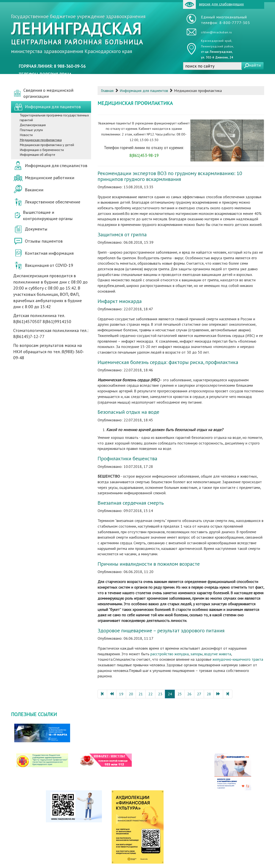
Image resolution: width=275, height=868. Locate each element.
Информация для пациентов (144, 91)
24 (170, 694)
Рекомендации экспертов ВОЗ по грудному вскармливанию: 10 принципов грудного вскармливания (170, 176)
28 (209, 694)
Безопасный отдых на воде (128, 412)
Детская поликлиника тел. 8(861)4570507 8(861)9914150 (42, 319)
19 (121, 694)
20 (131, 694)
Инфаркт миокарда (120, 301)
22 (150, 694)
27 (199, 694)
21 (141, 694)
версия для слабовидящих (213, 4)
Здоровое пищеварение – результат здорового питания (161, 630)
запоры (196, 654)
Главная (107, 91)
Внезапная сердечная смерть (131, 503)
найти (255, 65)
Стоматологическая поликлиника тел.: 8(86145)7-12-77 (51, 334)
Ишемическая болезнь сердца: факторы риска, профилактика (168, 362)
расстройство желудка (170, 654)
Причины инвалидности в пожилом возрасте (149, 564)
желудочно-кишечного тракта (238, 659)
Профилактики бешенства (127, 458)
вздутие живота (218, 654)
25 (180, 694)
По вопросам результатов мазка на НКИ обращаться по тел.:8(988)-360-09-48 (49, 352)
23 (160, 694)
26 (189, 694)
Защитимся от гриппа (122, 234)
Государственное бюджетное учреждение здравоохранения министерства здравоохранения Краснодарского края (78, 34)
